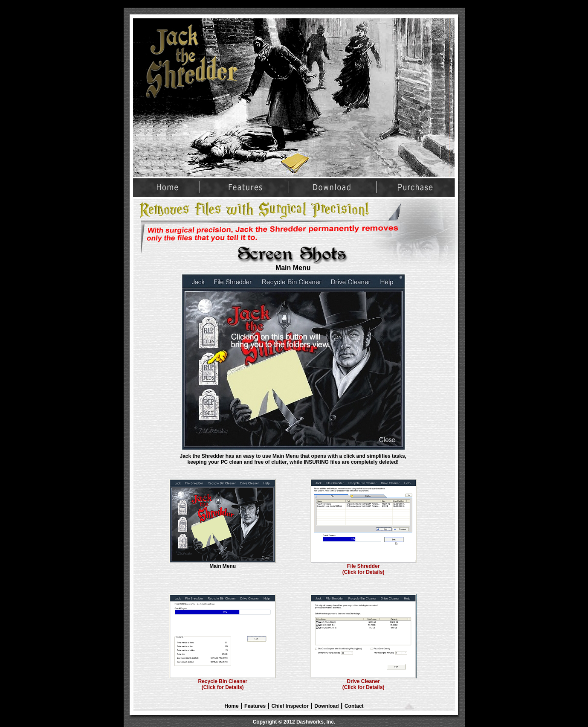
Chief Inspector (290, 706)
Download (326, 706)
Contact (354, 706)
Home (231, 706)
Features (255, 706)
